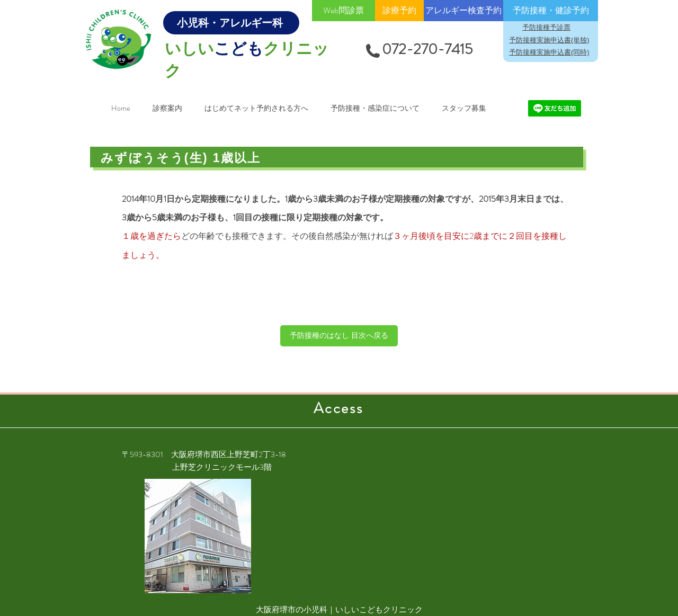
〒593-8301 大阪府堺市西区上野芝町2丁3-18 (204, 454)
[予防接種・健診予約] (551, 11)
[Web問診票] (344, 11)
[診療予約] (399, 11)
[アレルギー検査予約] (463, 11)
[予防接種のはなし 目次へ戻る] (339, 336)
